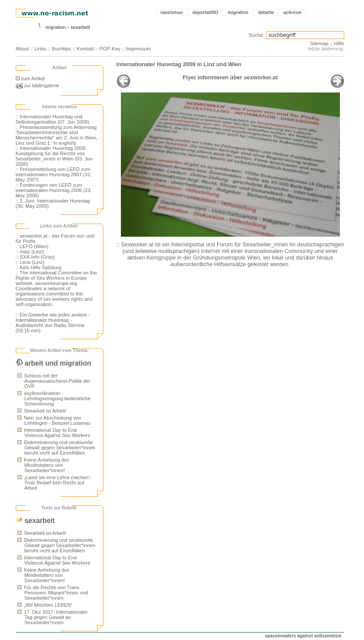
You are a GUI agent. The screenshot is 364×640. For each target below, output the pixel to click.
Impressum (139, 49)
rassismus (172, 12)
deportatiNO (205, 12)
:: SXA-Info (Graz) (35, 257)
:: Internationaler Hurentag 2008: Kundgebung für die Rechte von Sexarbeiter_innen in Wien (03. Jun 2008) (54, 156)
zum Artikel (30, 78)
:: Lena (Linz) (30, 262)
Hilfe (339, 43)
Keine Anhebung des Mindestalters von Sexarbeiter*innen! (44, 465)
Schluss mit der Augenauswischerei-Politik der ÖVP (54, 381)
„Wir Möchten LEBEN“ (45, 605)
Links (40, 49)
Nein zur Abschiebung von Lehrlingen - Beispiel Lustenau (54, 420)
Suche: (256, 35)
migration (238, 12)
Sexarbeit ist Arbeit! (42, 411)
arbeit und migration (54, 363)
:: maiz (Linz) (30, 252)
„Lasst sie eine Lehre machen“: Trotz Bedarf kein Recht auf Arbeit (55, 483)
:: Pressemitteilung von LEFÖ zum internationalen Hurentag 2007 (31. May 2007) (54, 174)
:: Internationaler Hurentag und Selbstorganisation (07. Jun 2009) (53, 119)
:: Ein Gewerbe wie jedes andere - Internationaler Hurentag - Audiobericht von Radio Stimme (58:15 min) (53, 323)
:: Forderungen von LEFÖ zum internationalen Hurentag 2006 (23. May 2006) (54, 190)
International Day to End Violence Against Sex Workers (54, 433)
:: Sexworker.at (135, 244)
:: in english (62, 143)
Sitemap (319, 43)
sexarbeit (80, 27)
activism (292, 12)
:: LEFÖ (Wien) (32, 246)
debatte (266, 12)
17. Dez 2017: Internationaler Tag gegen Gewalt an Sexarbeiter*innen (53, 617)
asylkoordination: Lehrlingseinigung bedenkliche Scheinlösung (54, 398)
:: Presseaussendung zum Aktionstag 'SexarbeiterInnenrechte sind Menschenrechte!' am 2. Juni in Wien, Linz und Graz (57, 135)
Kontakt (85, 49)
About (22, 49)
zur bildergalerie (37, 85)
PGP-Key (110, 49)
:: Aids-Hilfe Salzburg (39, 267)
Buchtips (61, 49)
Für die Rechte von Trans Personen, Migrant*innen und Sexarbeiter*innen (53, 593)
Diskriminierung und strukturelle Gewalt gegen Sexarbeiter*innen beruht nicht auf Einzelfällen (57, 448)
